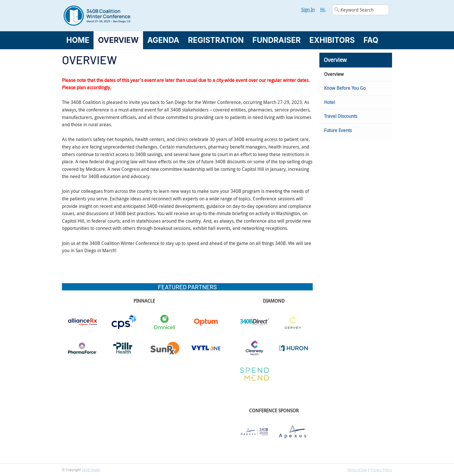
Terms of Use (357, 470)
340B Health (91, 470)
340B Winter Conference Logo (144, 16)
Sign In (308, 10)
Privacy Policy (381, 470)
